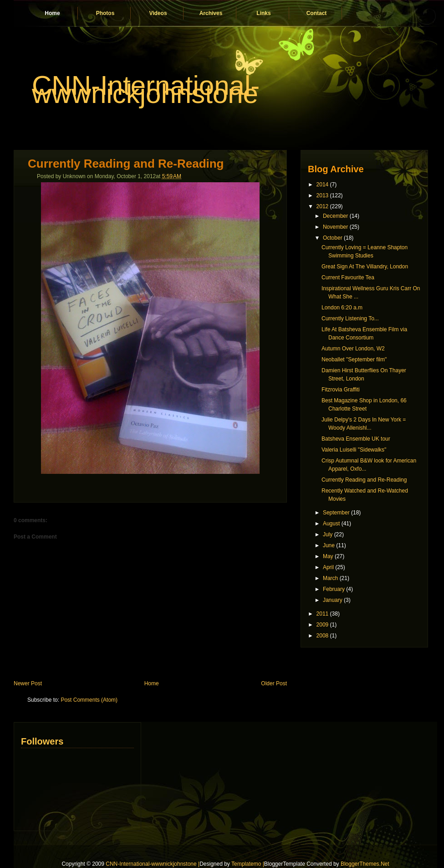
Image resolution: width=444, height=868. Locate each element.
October (333, 238)
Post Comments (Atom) (89, 700)
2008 (323, 636)
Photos (105, 13)
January (333, 600)
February (334, 589)
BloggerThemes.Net (365, 864)
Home (52, 13)
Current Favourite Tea (348, 277)
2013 (323, 195)
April (328, 567)
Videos (158, 13)
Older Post (274, 683)
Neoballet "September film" (354, 360)
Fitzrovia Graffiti (341, 390)
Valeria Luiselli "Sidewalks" (354, 450)
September (336, 513)
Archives (211, 13)
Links (263, 13)
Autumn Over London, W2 (353, 349)
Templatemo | (248, 864)
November (335, 227)
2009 (323, 625)
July (328, 534)
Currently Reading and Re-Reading (126, 164)
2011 (323, 614)
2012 (323, 206)
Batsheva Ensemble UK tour (356, 439)
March (330, 578)
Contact (317, 13)
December (335, 216)
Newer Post (28, 683)
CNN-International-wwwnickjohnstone (146, 90)
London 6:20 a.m (342, 308)
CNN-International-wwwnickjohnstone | (153, 864)
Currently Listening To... (350, 318)
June (329, 545)
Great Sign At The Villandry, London (365, 267)
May (328, 556)
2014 (323, 185)
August (331, 524)
